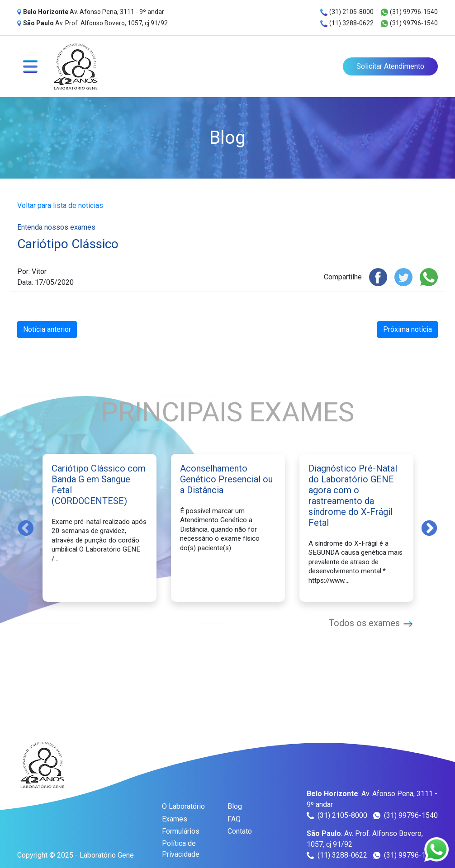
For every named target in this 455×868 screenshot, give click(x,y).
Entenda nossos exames (56, 227)
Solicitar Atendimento (390, 66)
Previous (26, 528)
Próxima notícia (408, 329)
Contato (240, 831)
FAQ (234, 819)
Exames (175, 819)
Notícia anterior (47, 329)
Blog (235, 806)
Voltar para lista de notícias (60, 205)
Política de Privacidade (181, 849)
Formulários (181, 831)
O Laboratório (183, 806)
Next (429, 528)
